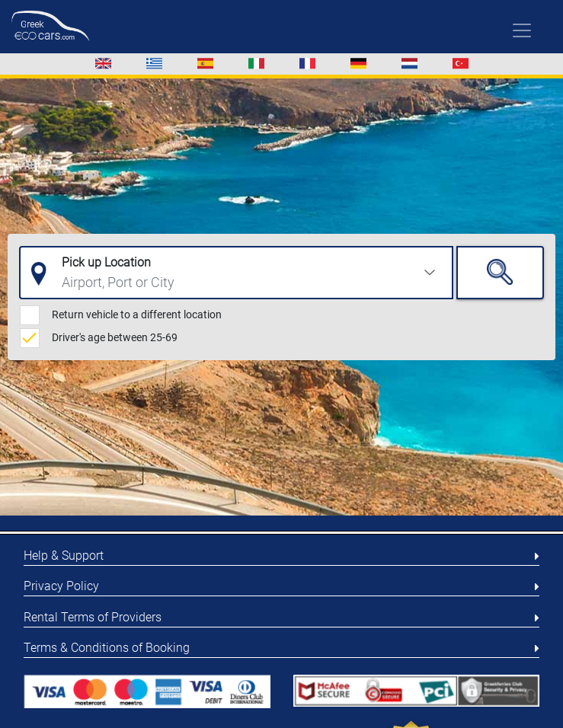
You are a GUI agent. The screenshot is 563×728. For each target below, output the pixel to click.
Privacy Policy (61, 586)
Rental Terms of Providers (93, 617)
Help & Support (64, 556)
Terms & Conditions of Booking (107, 648)
